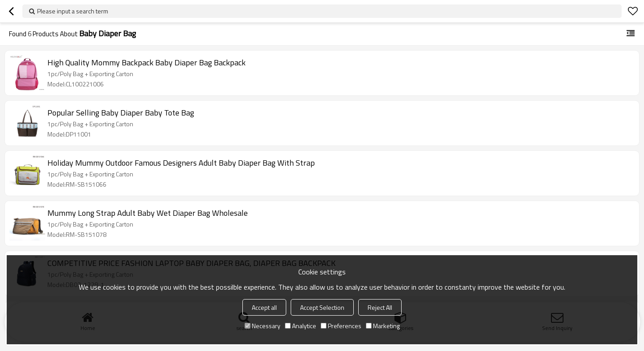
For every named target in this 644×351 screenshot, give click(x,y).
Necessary (263, 326)
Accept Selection (322, 307)
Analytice (301, 326)
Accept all (264, 307)
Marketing (383, 326)
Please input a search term (73, 11)
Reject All (380, 307)
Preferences (341, 326)
